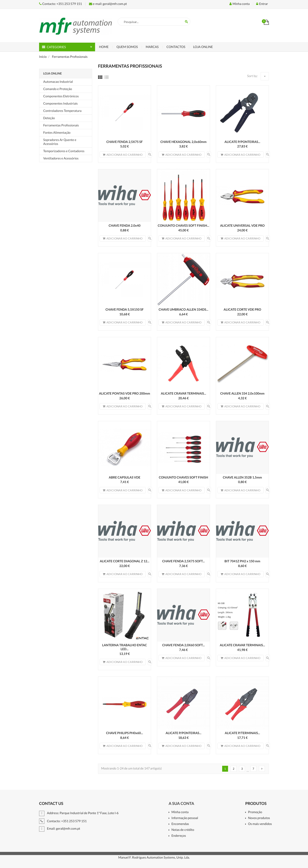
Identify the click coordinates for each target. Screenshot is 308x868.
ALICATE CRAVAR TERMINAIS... (183, 393)
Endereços (179, 836)
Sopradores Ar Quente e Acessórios (60, 142)
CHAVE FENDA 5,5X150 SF (125, 310)
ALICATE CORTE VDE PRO (242, 310)
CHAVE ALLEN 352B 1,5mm (242, 477)
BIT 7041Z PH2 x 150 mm (242, 561)
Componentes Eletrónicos (61, 96)
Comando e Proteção (58, 89)
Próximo (262, 769)
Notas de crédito (183, 830)
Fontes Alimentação (57, 133)
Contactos (176, 47)
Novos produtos (259, 818)
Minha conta (180, 812)
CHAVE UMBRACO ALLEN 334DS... (184, 310)
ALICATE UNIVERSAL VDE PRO (242, 226)
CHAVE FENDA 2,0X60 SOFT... (184, 645)
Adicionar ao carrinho (123, 155)
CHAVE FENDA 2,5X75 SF (125, 142)
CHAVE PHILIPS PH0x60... (125, 733)
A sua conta (181, 804)
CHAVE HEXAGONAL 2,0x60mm (183, 142)
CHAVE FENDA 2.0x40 (125, 226)
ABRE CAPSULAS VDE (125, 477)
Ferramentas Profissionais (61, 125)
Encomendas (180, 824)
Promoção (255, 812)
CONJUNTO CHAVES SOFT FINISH (183, 477)
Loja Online (203, 47)
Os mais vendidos (260, 824)
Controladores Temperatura (62, 111)
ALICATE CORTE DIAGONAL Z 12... (125, 561)
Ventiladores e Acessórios (61, 158)
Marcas (152, 47)
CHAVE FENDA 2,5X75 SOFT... (184, 561)
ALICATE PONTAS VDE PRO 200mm (125, 393)
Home (104, 47)
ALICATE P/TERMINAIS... (242, 733)
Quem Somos (127, 47)
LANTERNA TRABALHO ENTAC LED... (125, 647)
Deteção (49, 118)
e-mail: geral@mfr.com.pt (108, 4)
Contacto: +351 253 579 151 (60, 4)
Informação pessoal (185, 818)
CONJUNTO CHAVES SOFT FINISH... (183, 226)
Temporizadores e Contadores (64, 151)
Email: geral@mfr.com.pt (60, 829)
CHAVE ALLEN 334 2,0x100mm (242, 393)
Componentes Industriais (60, 104)
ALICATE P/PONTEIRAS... (242, 142)
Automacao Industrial (58, 82)
